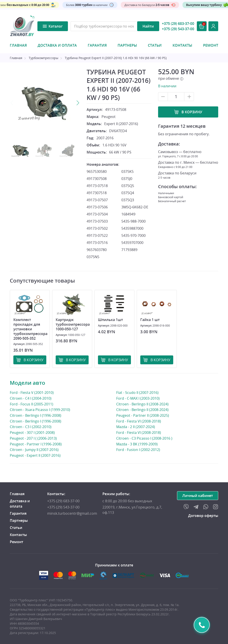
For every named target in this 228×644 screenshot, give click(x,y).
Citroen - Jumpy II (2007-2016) (34, 450)
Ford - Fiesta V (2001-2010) (32, 392)
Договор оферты (203, 516)
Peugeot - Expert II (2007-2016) (35, 455)
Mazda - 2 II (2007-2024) (136, 427)
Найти (148, 26)
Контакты (182, 45)
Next (78, 103)
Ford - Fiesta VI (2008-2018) (139, 421)
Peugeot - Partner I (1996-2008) (36, 444)
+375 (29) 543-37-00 (178, 29)
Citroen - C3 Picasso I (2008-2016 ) (144, 438)
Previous (12, 103)
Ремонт (211, 45)
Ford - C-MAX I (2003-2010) (138, 398)
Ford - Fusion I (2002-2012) (138, 450)
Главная (18, 45)
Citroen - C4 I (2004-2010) (31, 398)
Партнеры (127, 45)
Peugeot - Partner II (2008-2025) (143, 415)
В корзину (192, 112)
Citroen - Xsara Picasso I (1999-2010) (40, 410)
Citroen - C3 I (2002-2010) (31, 427)
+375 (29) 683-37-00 (178, 24)
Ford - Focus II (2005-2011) (32, 404)
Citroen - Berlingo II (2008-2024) (142, 404)
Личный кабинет (198, 496)
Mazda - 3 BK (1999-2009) (137, 444)
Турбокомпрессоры (44, 58)
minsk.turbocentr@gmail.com (72, 513)
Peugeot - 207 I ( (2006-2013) (33, 438)
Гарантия (97, 45)
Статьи (155, 45)
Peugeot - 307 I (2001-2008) (32, 432)
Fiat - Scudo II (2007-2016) (137, 393)
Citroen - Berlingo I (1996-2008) (36, 415)
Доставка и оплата (57, 45)
